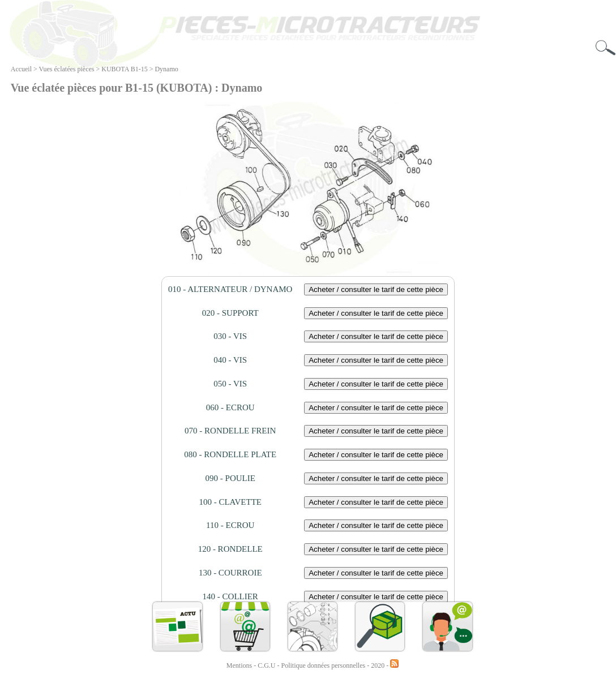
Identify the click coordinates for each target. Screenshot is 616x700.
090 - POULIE (230, 478)
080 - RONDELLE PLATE (230, 454)
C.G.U (267, 665)
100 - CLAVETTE (230, 502)
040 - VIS (230, 360)
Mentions (239, 665)
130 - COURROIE (230, 573)
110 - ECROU (230, 525)
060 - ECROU (230, 407)
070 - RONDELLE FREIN (230, 431)
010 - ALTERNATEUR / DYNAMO (230, 289)
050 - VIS (230, 384)
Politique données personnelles (324, 665)
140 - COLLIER (230, 596)
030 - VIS (230, 336)
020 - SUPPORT (230, 313)
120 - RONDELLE (230, 549)
